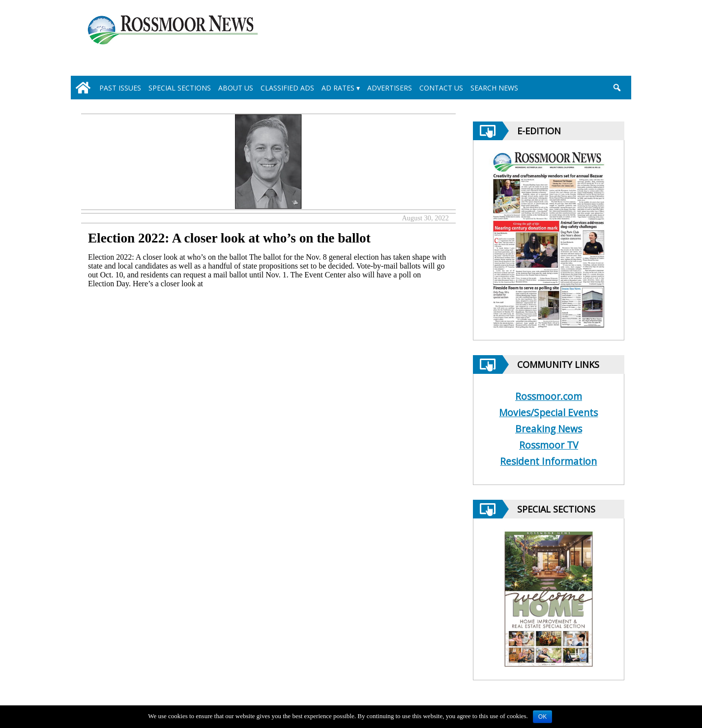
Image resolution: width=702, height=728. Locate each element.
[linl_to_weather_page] (583, 40)
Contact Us (441, 88)
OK (542, 717)
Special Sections (180, 88)
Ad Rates (338, 88)
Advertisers (390, 88)
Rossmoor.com (549, 396)
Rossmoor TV (549, 445)
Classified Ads (287, 88)
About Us (236, 88)
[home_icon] (83, 88)
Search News (494, 88)
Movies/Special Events (548, 412)
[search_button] (617, 88)
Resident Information (548, 461)
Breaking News (549, 429)
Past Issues (120, 88)
